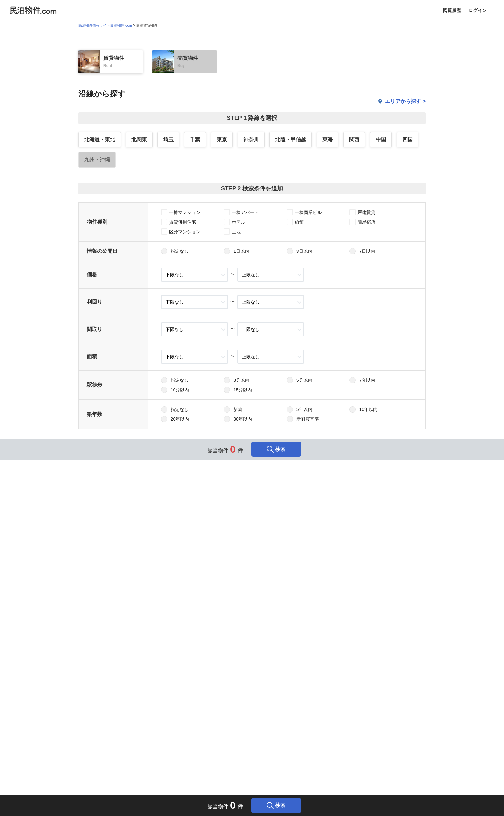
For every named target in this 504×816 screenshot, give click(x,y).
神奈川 (251, 139)
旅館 (299, 222)
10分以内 (180, 390)
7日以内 (367, 251)
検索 (276, 449)
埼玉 (168, 139)
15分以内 (243, 390)
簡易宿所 (366, 222)
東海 (328, 139)
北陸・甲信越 (291, 139)
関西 (354, 139)
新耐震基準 (308, 419)
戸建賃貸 (366, 212)
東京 (222, 139)
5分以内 (304, 380)
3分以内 (241, 380)
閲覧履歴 (452, 10)
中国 (381, 139)
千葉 (195, 139)
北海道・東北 (100, 139)
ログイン (478, 10)
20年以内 (180, 419)
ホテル (239, 222)
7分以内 (367, 380)
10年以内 (368, 409)
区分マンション (185, 232)
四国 (408, 139)
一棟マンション (185, 212)
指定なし (180, 251)
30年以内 (243, 419)
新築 (238, 409)
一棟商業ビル (308, 212)
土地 (236, 232)
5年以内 (304, 409)
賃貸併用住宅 (183, 222)
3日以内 (304, 251)
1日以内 (241, 251)
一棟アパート (245, 212)
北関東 (139, 139)
